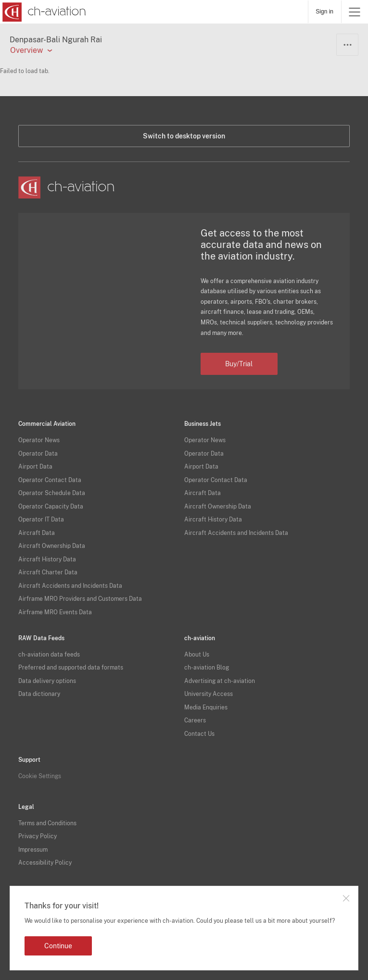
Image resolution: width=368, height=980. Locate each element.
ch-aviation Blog (207, 668)
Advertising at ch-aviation (220, 681)
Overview (26, 50)
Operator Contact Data (50, 480)
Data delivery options (47, 681)
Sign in (324, 12)
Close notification (346, 898)
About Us (197, 655)
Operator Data (38, 454)
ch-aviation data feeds (49, 655)
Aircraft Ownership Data (52, 546)
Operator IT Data (41, 520)
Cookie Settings (40, 776)
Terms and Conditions (47, 823)
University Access (209, 694)
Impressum (33, 850)
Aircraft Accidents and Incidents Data (70, 586)
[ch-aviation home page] (43, 12)
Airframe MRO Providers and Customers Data (80, 599)
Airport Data (35, 467)
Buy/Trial (239, 364)
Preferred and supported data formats (71, 668)
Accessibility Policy (45, 863)
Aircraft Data (37, 533)
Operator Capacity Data (51, 507)
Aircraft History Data (47, 559)
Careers (195, 720)
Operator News (39, 440)
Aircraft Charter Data (48, 572)
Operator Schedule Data (52, 493)
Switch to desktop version (184, 136)
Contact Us (199, 734)
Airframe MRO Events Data (55, 612)
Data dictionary (39, 694)
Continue (58, 946)
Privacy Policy (38, 836)
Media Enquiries (206, 707)
